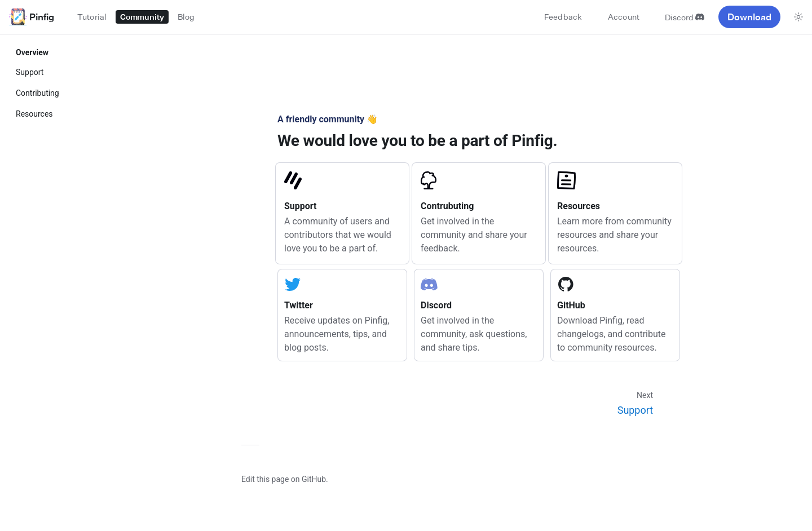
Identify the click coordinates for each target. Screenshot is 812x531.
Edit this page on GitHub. (285, 479)
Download (749, 17)
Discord (685, 17)
